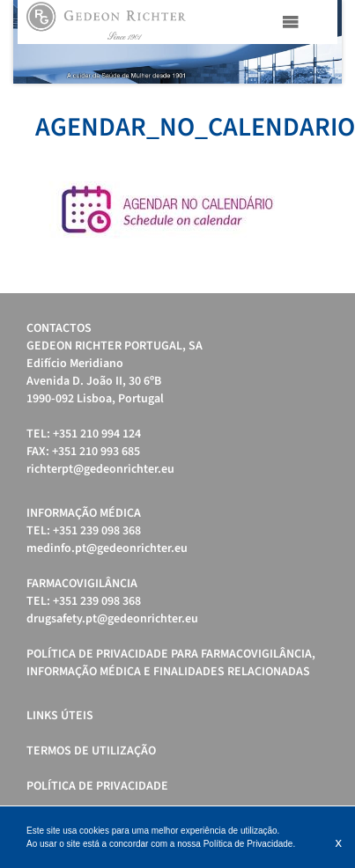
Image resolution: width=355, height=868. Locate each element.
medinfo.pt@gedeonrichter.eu (107, 548)
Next (319, 41)
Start (320, 105)
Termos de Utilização (91, 751)
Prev (36, 41)
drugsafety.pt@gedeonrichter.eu (112, 619)
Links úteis (60, 716)
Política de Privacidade (97, 786)
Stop (333, 105)
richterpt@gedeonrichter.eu (100, 469)
